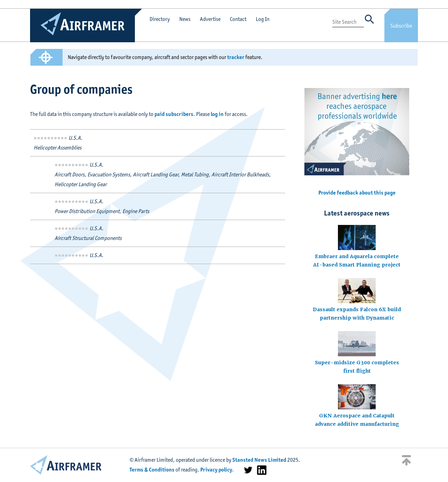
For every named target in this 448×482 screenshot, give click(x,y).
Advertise (210, 19)
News (185, 19)
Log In (263, 19)
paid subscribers (174, 114)
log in (217, 114)
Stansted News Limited (259, 460)
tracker (236, 57)
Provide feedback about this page (357, 193)
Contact (238, 19)
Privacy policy (216, 470)
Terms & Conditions (152, 470)
